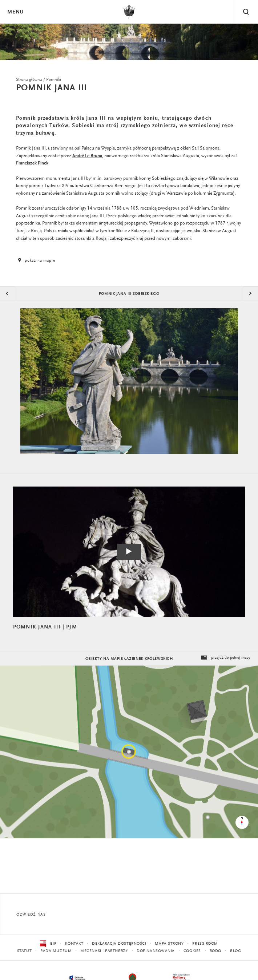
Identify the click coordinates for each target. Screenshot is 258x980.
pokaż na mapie (36, 261)
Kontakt (74, 944)
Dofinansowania (156, 951)
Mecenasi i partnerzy (104, 951)
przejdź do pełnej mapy (225, 658)
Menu (15, 12)
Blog (235, 951)
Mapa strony (169, 944)
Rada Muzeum (56, 951)
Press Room (205, 944)
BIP (48, 944)
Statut (24, 951)
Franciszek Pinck (32, 163)
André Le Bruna (87, 156)
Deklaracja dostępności (119, 944)
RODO (215, 951)
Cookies (192, 951)
